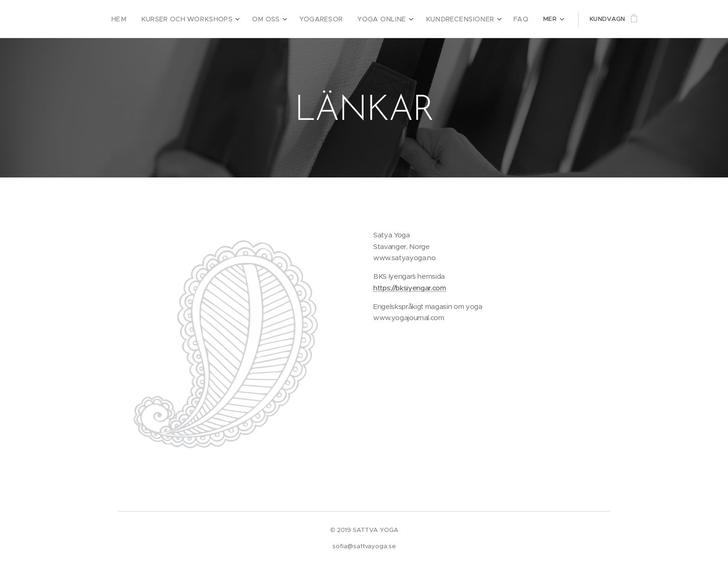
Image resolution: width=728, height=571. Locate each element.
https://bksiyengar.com (410, 288)
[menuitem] (147, 19)
